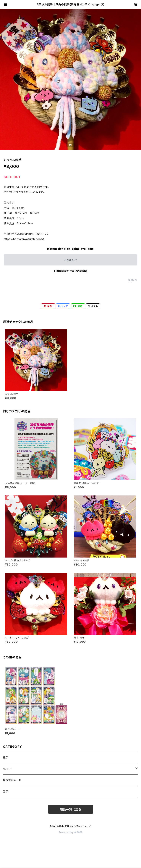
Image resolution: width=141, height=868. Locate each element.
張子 (6, 791)
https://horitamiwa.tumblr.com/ (24, 239)
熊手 (6, 757)
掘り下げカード (12, 780)
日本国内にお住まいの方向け (71, 271)
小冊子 (7, 769)
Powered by (71, 832)
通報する (133, 280)
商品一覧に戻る (71, 809)
